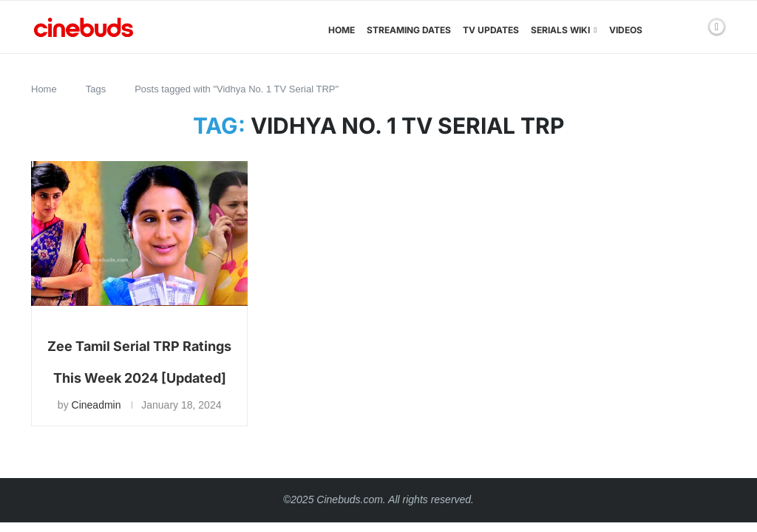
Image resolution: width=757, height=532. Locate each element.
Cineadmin (96, 405)
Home (342, 30)
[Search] (691, 30)
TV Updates (491, 30)
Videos (626, 30)
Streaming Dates (409, 30)
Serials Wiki (560, 30)
